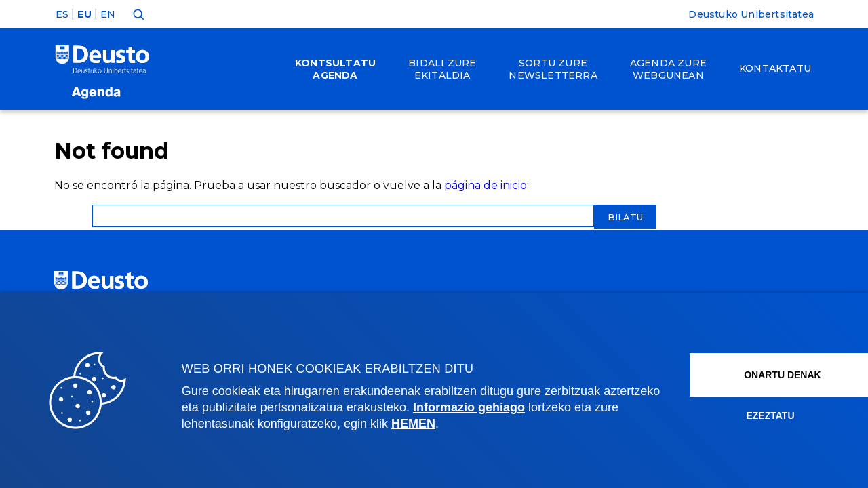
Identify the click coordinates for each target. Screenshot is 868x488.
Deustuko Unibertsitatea (751, 14)
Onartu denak (755, 375)
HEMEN (461, 424)
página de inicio (486, 185)
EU (84, 14)
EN (108, 14)
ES (62, 14)
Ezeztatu (739, 415)
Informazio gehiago (529, 407)
